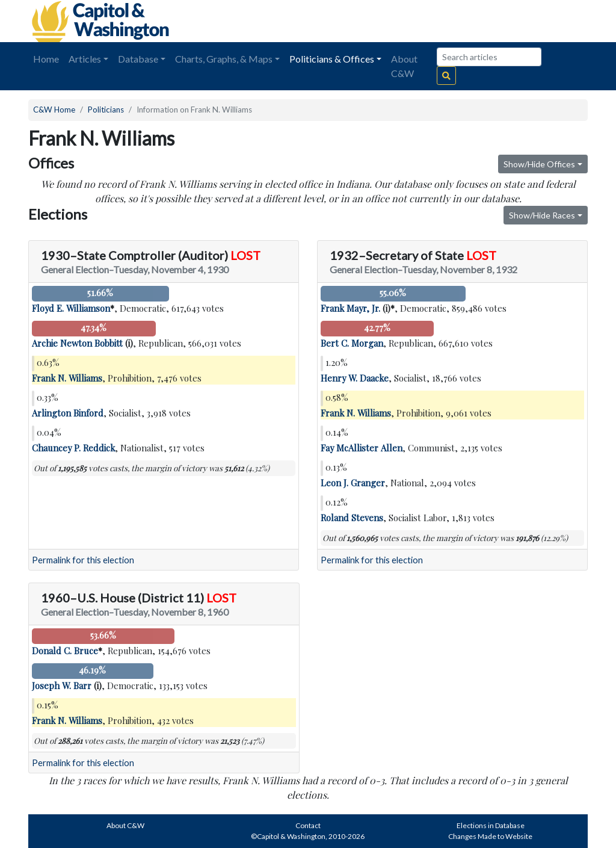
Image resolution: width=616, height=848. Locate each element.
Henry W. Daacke (355, 378)
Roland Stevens (352, 518)
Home (46, 59)
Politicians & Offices (332, 59)
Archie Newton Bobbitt (77, 343)
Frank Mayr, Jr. (350, 308)
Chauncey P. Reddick (73, 448)
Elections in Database (491, 825)
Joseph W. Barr (62, 686)
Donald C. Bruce (65, 651)
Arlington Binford (68, 413)
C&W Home (54, 110)
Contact (308, 825)
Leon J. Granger (353, 483)
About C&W (404, 66)
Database (138, 59)
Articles (85, 59)
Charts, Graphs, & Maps (224, 59)
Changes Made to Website (490, 836)
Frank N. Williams (67, 378)
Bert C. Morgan (352, 343)
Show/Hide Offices (539, 164)
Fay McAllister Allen (362, 448)
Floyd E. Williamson (71, 308)
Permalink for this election (83, 560)
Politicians (106, 110)
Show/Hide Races (542, 215)
